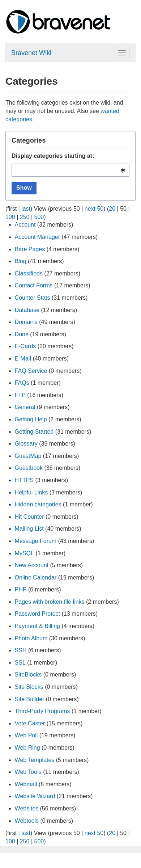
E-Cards (25, 346)
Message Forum (36, 541)
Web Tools (28, 772)
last (26, 209)
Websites (27, 808)
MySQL (24, 553)
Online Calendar (36, 578)
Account (25, 225)
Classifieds (29, 273)
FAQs (22, 383)
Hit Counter (29, 517)
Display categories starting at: (53, 156)
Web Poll (26, 735)
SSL (20, 663)
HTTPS (24, 480)
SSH (21, 650)
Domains (26, 322)
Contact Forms (34, 285)
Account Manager (37, 237)
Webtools (27, 821)
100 (10, 217)
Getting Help (31, 419)
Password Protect (37, 614)
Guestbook (29, 468)
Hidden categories (38, 504)
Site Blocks (29, 687)
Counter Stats (33, 298)
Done (22, 334)
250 (25, 217)
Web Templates (35, 760)
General (25, 407)
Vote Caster (30, 723)
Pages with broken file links (50, 602)
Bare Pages (30, 249)
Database (27, 310)
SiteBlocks (28, 675)
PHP (21, 589)
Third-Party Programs (42, 711)
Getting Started (34, 432)
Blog (21, 261)
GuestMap (28, 456)
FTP (20, 395)
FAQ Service (31, 371)
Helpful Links (31, 492)
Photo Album (31, 638)
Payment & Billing (37, 626)
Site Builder (30, 699)
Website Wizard (35, 796)
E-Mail (23, 359)
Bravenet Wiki (31, 53)
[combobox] (70, 170)
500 (39, 217)
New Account (32, 565)
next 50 (94, 209)
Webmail (26, 784)
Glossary (26, 444)
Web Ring (27, 748)
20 (112, 209)
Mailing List (29, 529)
